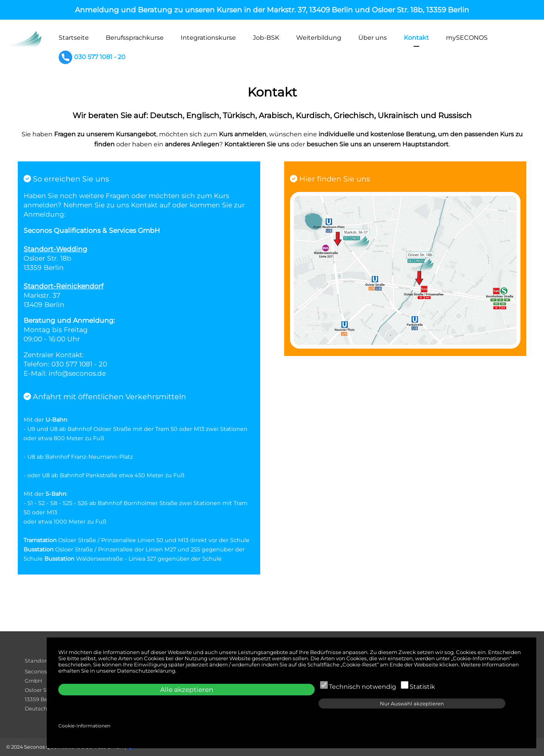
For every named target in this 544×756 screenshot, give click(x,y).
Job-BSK (266, 38)
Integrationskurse (208, 38)
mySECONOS (467, 38)
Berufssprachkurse (135, 38)
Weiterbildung (319, 38)
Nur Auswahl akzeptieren (412, 703)
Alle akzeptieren (187, 690)
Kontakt (416, 38)
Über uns (373, 38)
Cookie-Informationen (84, 726)
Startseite (74, 38)
